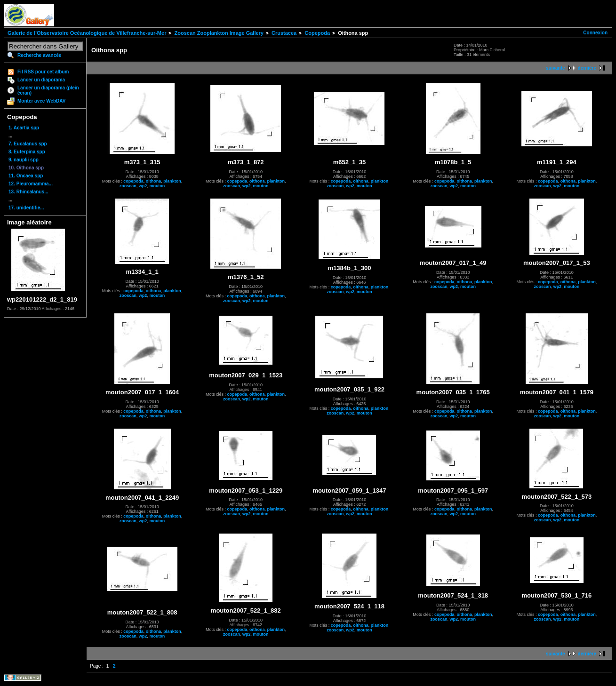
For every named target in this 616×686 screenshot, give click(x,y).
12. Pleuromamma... (31, 184)
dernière (587, 68)
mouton (157, 186)
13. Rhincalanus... (28, 192)
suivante (556, 68)
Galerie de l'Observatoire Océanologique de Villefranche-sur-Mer (87, 33)
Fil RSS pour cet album (43, 72)
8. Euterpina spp (27, 152)
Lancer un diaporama (41, 80)
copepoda (133, 181)
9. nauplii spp (24, 160)
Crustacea (284, 33)
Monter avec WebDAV (41, 101)
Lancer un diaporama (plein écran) (48, 90)
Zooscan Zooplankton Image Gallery (219, 33)
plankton (172, 181)
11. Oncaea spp (26, 176)
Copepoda (317, 33)
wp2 (143, 186)
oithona (154, 181)
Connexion (595, 33)
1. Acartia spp (24, 128)
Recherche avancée (39, 55)
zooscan (128, 186)
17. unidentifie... (26, 208)
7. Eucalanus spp (28, 144)
